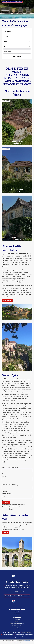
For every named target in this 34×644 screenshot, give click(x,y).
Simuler (6, 502)
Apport (4, 476)
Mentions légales (27, 632)
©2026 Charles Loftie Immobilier (12, 632)
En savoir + (7, 300)
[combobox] (17, 32)
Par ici (5, 533)
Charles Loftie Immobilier (15, 585)
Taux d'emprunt (7, 494)
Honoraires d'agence (8, 635)
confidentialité (27, 641)
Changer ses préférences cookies (24, 635)
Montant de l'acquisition (10, 467)
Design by (18, 637)
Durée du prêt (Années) (10, 485)
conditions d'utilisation (12, 642)
